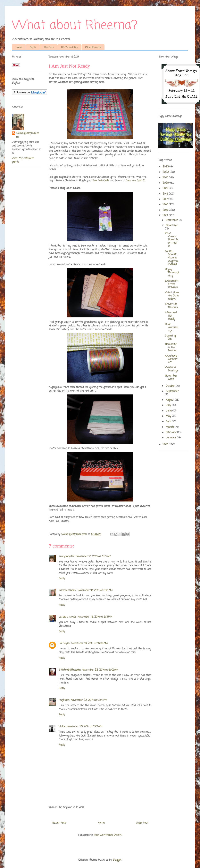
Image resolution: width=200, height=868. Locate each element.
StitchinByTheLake (70, 670)
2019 (166, 188)
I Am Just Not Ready (171, 316)
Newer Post (59, 823)
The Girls (49, 47)
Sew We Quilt (101, 181)
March (170, 427)
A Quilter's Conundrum (171, 359)
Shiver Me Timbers (171, 306)
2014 (166, 215)
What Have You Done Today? (172, 296)
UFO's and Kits (69, 47)
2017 (165, 199)
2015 (166, 210)
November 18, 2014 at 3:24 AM (93, 556)
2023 (166, 167)
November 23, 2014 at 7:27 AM (84, 727)
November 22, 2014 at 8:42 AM (100, 670)
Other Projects (93, 47)
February (172, 432)
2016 (166, 205)
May (169, 416)
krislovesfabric (67, 590)
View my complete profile (23, 160)
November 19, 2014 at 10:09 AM (89, 643)
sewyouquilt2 (66, 556)
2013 (166, 444)
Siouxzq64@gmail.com (28, 135)
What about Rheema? (75, 26)
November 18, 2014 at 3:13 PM (95, 617)
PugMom (64, 700)
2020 (166, 183)
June (169, 411)
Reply (62, 578)
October (171, 386)
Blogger (117, 860)
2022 (166, 172)
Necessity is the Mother (171, 347)
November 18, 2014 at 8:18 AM (95, 590)
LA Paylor (64, 643)
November (172, 225)
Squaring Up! (170, 337)
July (169, 405)
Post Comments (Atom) (108, 835)
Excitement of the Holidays (172, 284)
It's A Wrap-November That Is (171, 240)
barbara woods (68, 617)
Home (19, 47)
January (171, 438)
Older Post (142, 823)
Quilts (33, 47)
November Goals (171, 378)
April (169, 421)
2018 (166, 194)
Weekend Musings (172, 369)
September (172, 391)
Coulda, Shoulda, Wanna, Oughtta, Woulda (172, 258)
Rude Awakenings (172, 327)
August (170, 400)
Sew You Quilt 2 (135, 181)
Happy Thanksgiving (172, 273)
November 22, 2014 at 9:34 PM (89, 700)
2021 (166, 178)
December (172, 220)
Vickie (62, 727)
